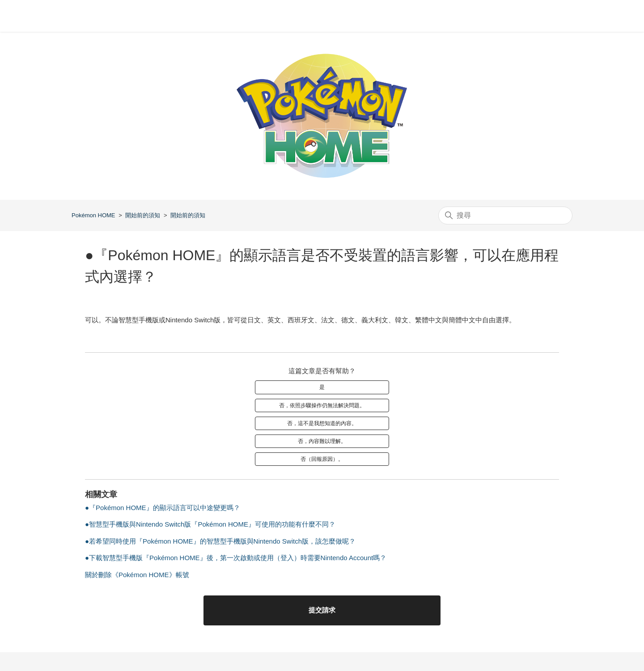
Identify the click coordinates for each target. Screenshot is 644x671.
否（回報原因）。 (322, 459)
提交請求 (322, 610)
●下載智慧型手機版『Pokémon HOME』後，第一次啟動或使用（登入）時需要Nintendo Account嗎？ (236, 558)
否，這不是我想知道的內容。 (322, 423)
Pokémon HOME (93, 215)
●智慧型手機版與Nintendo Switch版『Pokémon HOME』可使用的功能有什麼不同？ (210, 524)
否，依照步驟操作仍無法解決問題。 (322, 405)
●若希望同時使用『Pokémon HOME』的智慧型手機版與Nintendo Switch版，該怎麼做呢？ (220, 541)
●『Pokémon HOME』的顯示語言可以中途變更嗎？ (163, 508)
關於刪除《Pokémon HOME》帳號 (137, 575)
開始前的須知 (143, 215)
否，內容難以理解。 (322, 441)
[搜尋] (505, 215)
